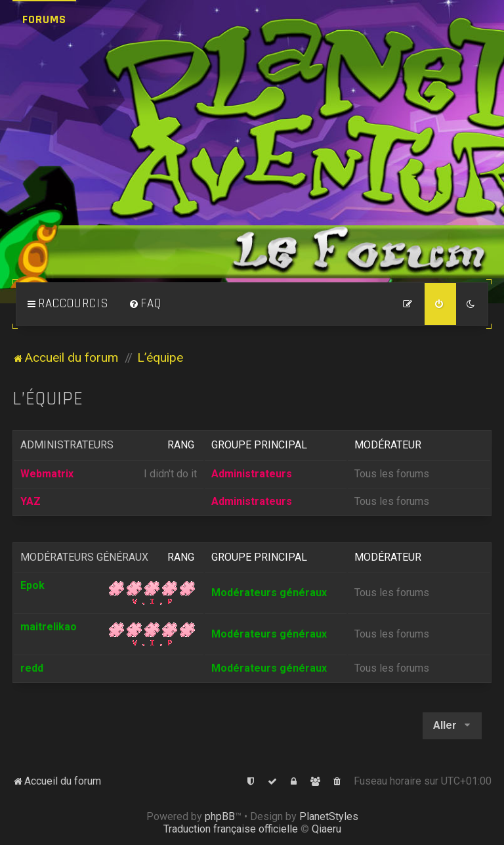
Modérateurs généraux (84, 557)
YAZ (31, 501)
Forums (44, 19)
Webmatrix (47, 474)
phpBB (220, 816)
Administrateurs (67, 445)
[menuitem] (145, 304)
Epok (32, 585)
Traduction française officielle (231, 829)
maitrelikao (49, 627)
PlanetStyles (329, 816)
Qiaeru (326, 829)
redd (32, 668)
